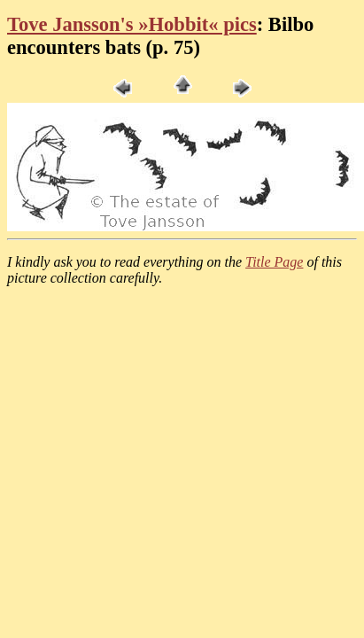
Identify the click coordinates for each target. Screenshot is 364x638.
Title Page (274, 262)
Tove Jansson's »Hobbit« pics (132, 24)
